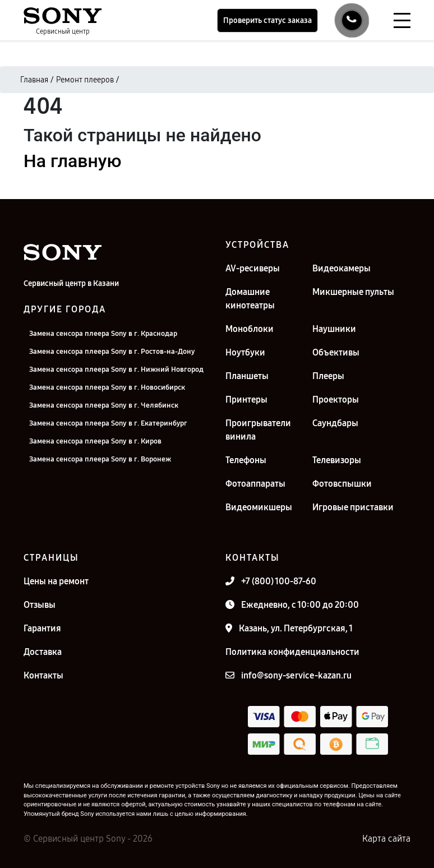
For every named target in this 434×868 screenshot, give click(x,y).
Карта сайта (386, 839)
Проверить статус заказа (267, 20)
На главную (72, 161)
